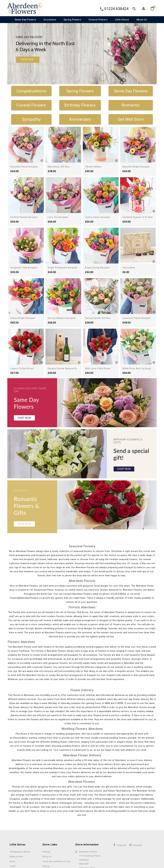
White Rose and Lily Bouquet (140, 323)
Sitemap (47, 838)
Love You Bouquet (58, 217)
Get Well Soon (131, 119)
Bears (12, 824)
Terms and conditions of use (56, 824)
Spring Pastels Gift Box (99, 286)
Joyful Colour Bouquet (98, 217)
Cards (13, 829)
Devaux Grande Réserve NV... (139, 305)
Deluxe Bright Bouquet (24, 318)
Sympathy (31, 119)
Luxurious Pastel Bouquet (138, 286)
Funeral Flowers (98, 20)
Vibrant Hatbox (94, 167)
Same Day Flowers (25, 20)
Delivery (46, 814)
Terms (98, 849)
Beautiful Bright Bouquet (137, 167)
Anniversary (80, 119)
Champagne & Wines (20, 814)
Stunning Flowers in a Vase (139, 217)
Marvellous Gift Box (60, 167)
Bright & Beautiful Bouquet (63, 268)
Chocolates (129, 268)
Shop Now (25, 376)
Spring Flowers (72, 20)
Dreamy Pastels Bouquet (25, 217)
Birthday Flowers (80, 105)
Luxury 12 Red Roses (98, 305)
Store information (87, 807)
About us (142, 20)
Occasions (50, 20)
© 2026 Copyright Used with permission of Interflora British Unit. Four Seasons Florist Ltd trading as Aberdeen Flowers (82, 866)
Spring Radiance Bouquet (63, 318)
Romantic (131, 105)
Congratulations (31, 91)
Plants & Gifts (16, 819)
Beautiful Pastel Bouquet (25, 167)
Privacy (46, 829)
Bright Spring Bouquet (98, 236)
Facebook (121, 807)
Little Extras (122, 20)
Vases (13, 838)
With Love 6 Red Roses (99, 323)
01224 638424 (116, 9)
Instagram (138, 807)
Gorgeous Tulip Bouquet (25, 268)
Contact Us (48, 833)
